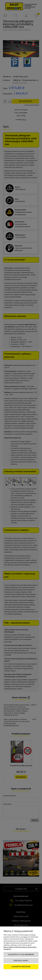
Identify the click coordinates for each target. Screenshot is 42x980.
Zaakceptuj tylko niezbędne (21, 954)
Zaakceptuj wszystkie (21, 967)
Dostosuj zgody (21, 961)
